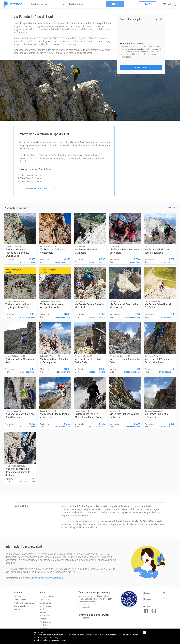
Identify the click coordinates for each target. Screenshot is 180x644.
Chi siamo (18, 596)
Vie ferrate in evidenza (16, 208)
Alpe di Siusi (45, 599)
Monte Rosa (45, 625)
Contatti (17, 609)
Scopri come (84, 618)
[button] (145, 632)
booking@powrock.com (51, 578)
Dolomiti (43, 612)
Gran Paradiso (45, 615)
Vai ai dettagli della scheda (36, 188)
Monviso (43, 628)
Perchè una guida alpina (24, 603)
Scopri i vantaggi (85, 607)
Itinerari (148, 4)
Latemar (43, 618)
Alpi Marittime (45, 606)
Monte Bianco (45, 622)
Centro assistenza (21, 606)
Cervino (43, 609)
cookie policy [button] (53, 638)
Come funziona (20, 599)
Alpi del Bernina (46, 603)
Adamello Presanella (48, 596)
